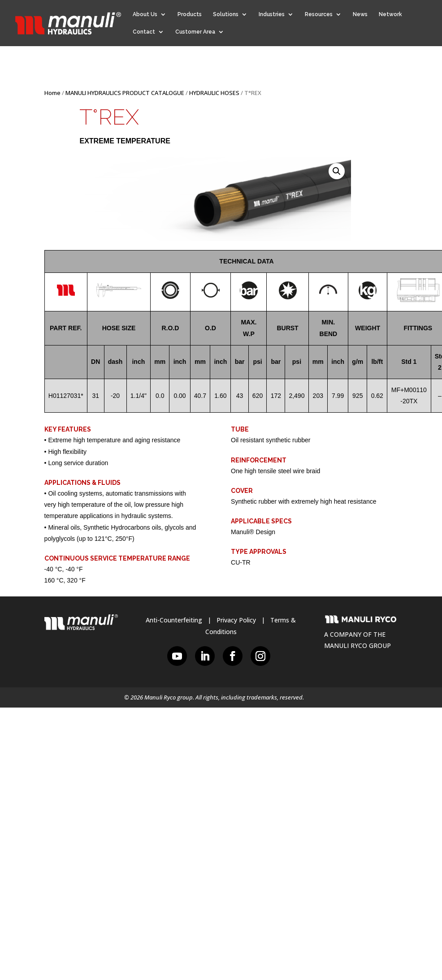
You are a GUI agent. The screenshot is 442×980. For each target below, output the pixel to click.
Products (190, 14)
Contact (144, 32)
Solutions (226, 14)
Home (52, 93)
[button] (337, 171)
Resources (319, 14)
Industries (272, 14)
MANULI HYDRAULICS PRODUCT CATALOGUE (125, 93)
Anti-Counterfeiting (174, 620)
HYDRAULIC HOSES (214, 93)
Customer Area (195, 32)
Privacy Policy (236, 620)
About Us (145, 14)
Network (390, 14)
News (360, 14)
